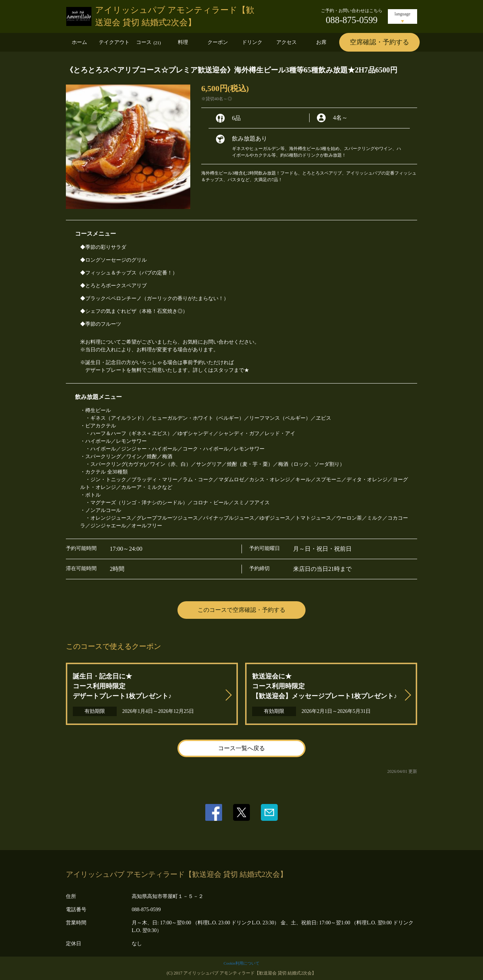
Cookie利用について (241, 963)
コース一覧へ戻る (241, 748)
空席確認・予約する (379, 42)
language (402, 14)
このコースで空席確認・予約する (241, 610)
